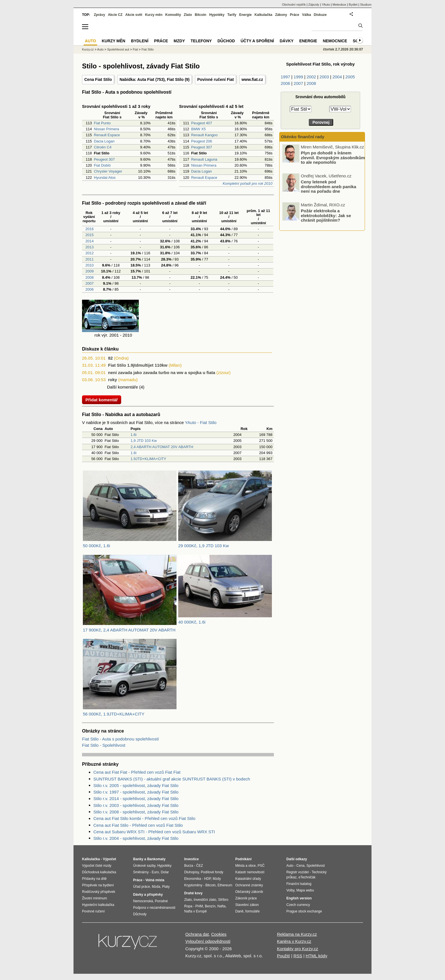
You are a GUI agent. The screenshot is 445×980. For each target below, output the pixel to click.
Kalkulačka (264, 15)
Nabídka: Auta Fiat (137, 79)
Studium (366, 5)
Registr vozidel (298, 872)
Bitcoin (201, 15)
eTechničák (307, 877)
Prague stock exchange (304, 911)
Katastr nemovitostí (250, 872)
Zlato (188, 15)
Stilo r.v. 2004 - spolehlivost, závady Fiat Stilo (136, 838)
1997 (285, 77)
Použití (284, 956)
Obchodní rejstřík (294, 5)
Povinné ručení (93, 911)
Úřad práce (141, 887)
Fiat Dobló (102, 165)
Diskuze (320, 15)
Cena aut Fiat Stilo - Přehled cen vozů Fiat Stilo (138, 825)
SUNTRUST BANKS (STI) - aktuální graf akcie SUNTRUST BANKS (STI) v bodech (172, 779)
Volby (290, 890)
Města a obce (245, 866)
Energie (245, 15)
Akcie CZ (115, 15)
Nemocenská (143, 901)
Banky (138, 859)
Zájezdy (314, 5)
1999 (298, 77)
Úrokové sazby (144, 866)
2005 (350, 77)
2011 (89, 259)
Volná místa (155, 880)
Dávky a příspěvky (148, 895)
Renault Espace (107, 135)
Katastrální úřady (248, 879)
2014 (89, 241)
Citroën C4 (103, 147)
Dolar (165, 872)
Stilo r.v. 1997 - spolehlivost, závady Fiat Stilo (136, 792)
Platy (166, 887)
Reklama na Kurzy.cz (297, 934)
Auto (100, 49)
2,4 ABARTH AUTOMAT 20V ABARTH (162, 447)
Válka (306, 15)
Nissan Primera (107, 129)
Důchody (140, 914)
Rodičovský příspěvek (99, 892)
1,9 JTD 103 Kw (144, 441)
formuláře (252, 911)
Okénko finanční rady (303, 137)
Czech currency (298, 905)
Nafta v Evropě (195, 911)
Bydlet (353, 5)
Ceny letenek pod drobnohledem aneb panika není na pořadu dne (328, 186)
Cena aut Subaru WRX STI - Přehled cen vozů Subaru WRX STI (154, 832)
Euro (155, 872)
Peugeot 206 (202, 141)
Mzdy (179, 41)
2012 (89, 253)
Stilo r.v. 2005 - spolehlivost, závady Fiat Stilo (136, 785)
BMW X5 (199, 129)
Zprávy (99, 15)
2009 (89, 271)
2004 (337, 77)
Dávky (286, 41)
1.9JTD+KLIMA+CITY (148, 459)
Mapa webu (305, 890)
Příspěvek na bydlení (98, 885)
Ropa (188, 906)
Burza (189, 866)
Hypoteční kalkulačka (98, 905)
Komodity (173, 15)
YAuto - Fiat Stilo (201, 422)
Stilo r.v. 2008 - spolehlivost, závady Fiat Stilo (136, 812)
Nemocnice (335, 41)
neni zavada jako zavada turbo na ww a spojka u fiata (162, 373)
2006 (89, 289)
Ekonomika (193, 879)
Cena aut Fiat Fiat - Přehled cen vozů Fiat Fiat (137, 772)
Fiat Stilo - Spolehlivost (104, 745)
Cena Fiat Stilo (98, 79)
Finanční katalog (299, 884)
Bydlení (139, 41)
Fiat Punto (102, 123)
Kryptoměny (193, 885)
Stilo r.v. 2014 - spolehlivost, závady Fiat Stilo (136, 799)
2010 (89, 265)
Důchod (226, 41)
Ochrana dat (197, 934)
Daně (239, 911)
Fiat (135, 49)
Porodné (161, 901)
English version (299, 898)
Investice (191, 859)
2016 (89, 229)
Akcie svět (134, 15)
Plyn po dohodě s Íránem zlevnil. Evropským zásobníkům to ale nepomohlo (333, 158)
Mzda (156, 887)
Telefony (201, 41)
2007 (89, 283)
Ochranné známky (249, 885)
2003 (324, 77)
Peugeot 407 (202, 123)
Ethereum (225, 885)
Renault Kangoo (204, 135)
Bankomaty (156, 859)
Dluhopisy (192, 872)
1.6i (134, 435)
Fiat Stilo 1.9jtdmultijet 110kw (138, 365)
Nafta (222, 906)
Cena (300, 866)
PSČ (261, 866)
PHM (199, 906)
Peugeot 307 (104, 159)
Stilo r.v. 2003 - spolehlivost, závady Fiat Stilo (136, 805)
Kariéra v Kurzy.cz (294, 941)
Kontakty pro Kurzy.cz (298, 949)
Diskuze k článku (100, 349)
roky (113, 380)
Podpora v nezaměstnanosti (154, 908)
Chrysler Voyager (108, 171)
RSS (298, 956)
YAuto (326, 5)
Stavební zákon (247, 905)
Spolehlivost (316, 866)
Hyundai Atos (105, 178)
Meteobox (339, 5)
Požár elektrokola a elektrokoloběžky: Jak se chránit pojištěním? (326, 215)
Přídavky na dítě (94, 879)
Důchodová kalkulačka (99, 872)
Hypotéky (217, 15)
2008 (89, 277)
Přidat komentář (102, 400)
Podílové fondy (212, 872)
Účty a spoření (257, 41)
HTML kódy (316, 956)
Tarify (232, 15)
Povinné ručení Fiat (216, 79)
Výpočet (109, 859)
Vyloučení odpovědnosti (208, 941)
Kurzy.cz (88, 49)
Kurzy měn (154, 15)
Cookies (219, 934)
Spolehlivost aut (118, 49)
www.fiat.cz (252, 79)
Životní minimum (95, 898)
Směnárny (141, 872)
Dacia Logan (104, 141)
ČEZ (200, 866)
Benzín (210, 906)
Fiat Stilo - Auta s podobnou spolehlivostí (120, 739)
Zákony (281, 15)
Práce (295, 15)
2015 (89, 235)
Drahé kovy (193, 893)
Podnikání (243, 859)
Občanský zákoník (249, 892)
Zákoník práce (246, 898)
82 (111, 358)
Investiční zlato (205, 900)
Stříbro (223, 900)
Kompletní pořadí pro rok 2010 (247, 183)
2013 (89, 247)
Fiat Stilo (175, 79)
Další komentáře (122, 387)
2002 (311, 77)
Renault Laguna (204, 159)
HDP (207, 879)
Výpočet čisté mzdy (97, 866)
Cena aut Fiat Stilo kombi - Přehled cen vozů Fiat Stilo (144, 818)
